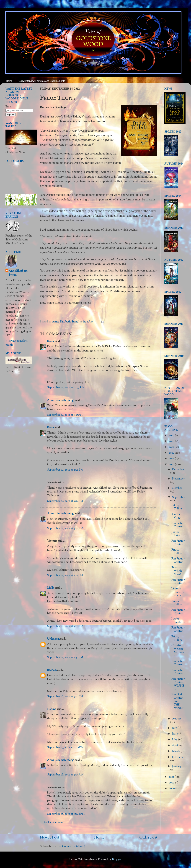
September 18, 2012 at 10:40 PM (66, 814)
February (178, 757)
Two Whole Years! (177, 571)
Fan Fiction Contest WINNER (178, 684)
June (175, 734)
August (177, 719)
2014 (172, 453)
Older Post (148, 838)
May (175, 740)
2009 (172, 789)
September (179, 497)
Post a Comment (54, 822)
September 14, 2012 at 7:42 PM (65, 626)
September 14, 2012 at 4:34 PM (65, 501)
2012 (172, 465)
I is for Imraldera (178, 621)
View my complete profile (17, 343)
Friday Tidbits (177, 507)
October (177, 488)
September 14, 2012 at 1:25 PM (65, 415)
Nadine (52, 709)
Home (9, 81)
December (178, 470)
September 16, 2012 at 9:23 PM (65, 697)
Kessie (51, 341)
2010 (172, 783)
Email (9, 107)
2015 (172, 447)
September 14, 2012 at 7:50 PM (65, 658)
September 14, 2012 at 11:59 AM (66, 388)
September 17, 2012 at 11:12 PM (65, 748)
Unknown (53, 639)
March (176, 751)
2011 (172, 777)
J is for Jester (176, 534)
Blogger (117, 860)
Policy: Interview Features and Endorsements (41, 81)
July (175, 728)
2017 (172, 435)
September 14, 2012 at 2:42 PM (65, 470)
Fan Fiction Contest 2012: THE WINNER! (178, 703)
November (178, 479)
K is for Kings (176, 516)
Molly (51, 588)
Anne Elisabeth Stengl (61, 400)
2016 (172, 441)
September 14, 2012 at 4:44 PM (65, 528)
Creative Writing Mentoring (178, 651)
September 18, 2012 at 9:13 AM (65, 775)
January (177, 766)
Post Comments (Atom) (71, 846)
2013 (172, 459)
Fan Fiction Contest (178, 525)
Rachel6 (52, 670)
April (176, 746)
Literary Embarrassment (178, 592)
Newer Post (50, 838)
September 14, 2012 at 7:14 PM (65, 575)
